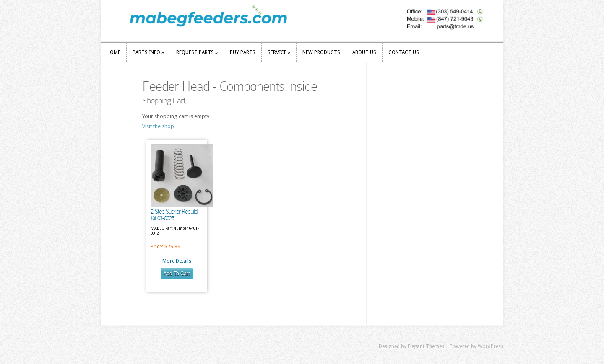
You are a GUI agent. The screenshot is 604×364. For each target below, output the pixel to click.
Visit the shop (158, 126)
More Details (177, 261)
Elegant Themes (426, 346)
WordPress (491, 346)
